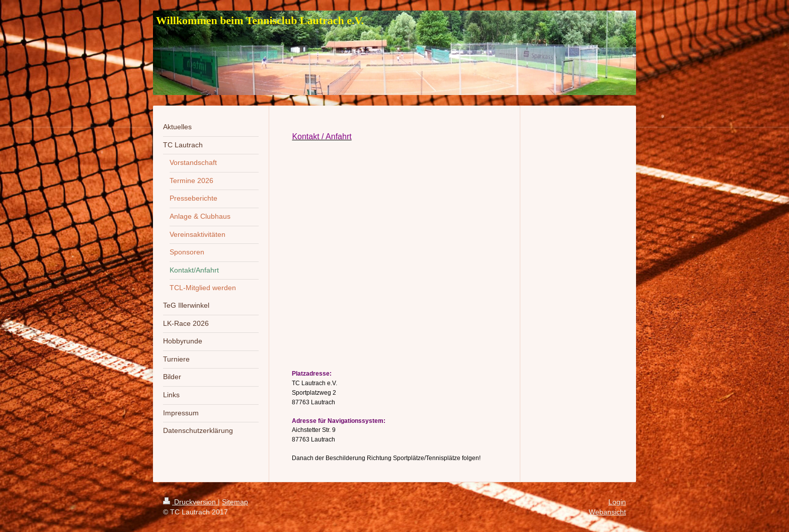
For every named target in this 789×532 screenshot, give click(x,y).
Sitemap (235, 502)
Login (617, 502)
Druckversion (190, 502)
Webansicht (607, 512)
